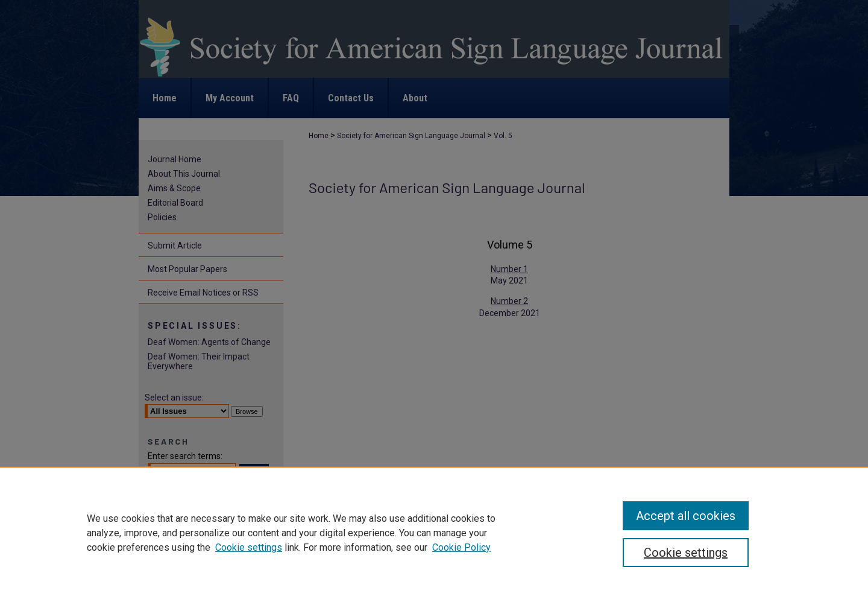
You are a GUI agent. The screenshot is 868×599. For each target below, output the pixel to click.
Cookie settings (249, 547)
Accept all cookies (686, 516)
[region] (434, 533)
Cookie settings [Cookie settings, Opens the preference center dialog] (686, 553)
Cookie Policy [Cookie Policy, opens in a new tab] (461, 547)
